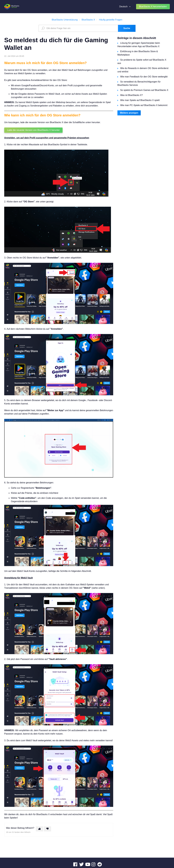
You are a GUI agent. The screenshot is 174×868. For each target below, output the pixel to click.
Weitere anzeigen (129, 113)
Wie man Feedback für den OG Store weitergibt (144, 77)
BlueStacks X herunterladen (153, 7)
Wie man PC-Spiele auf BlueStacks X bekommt (144, 105)
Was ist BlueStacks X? (131, 95)
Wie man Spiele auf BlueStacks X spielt (140, 100)
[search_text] (78, 28)
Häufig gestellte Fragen (111, 20)
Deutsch (124, 7)
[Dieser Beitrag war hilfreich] (39, 829)
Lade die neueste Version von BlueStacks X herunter (33, 130)
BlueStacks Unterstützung (65, 20)
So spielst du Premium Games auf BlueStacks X (144, 90)
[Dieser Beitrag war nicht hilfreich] (47, 829)
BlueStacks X (88, 20)
